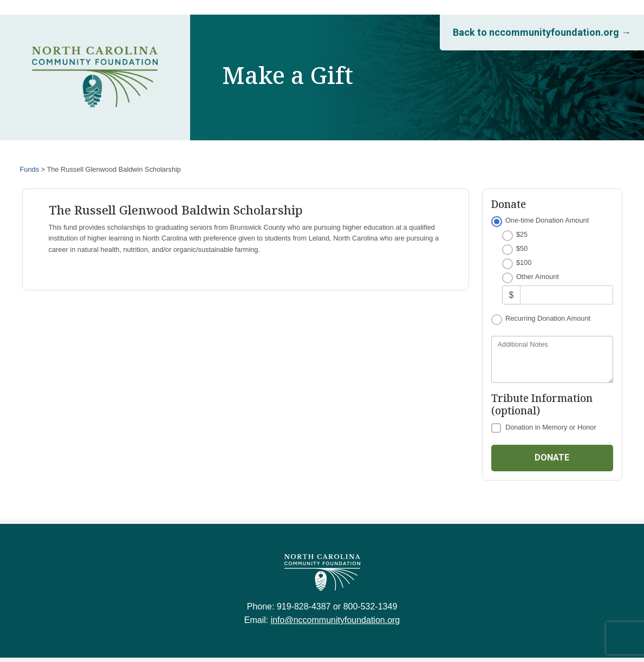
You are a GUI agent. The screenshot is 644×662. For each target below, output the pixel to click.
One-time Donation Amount (547, 220)
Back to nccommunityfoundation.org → (542, 32)
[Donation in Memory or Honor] (496, 428)
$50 (522, 248)
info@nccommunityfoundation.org (336, 620)
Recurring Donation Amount (548, 318)
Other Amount (538, 277)
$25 (522, 234)
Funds (30, 169)
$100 (524, 262)
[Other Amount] (566, 295)
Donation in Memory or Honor (551, 427)
